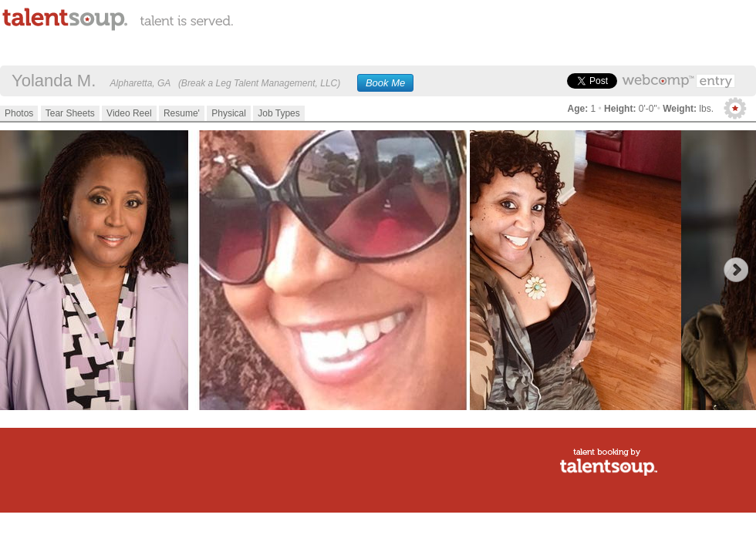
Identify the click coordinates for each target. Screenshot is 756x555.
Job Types (278, 113)
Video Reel (129, 113)
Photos (19, 113)
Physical (229, 113)
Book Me (385, 83)
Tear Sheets (70, 113)
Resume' (182, 113)
